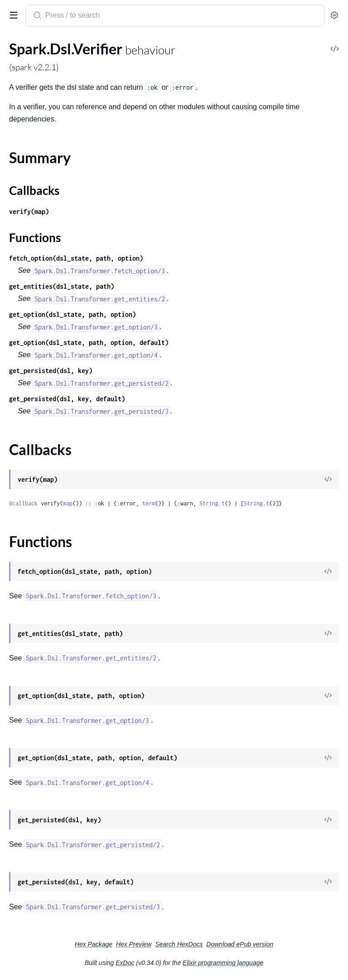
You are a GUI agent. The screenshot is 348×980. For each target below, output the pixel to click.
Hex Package (94, 944)
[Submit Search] (36, 16)
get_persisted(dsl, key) (51, 371)
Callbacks (34, 190)
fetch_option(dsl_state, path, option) (76, 258)
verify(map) (29, 211)
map (68, 503)
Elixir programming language (223, 963)
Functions (35, 238)
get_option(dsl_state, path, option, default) (89, 342)
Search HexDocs (179, 944)
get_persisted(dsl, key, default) (67, 399)
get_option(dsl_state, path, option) (72, 314)
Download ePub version (240, 944)
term (149, 503)
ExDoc (125, 963)
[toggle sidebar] (12, 15)
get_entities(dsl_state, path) (62, 286)
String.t (212, 503)
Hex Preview (134, 944)
